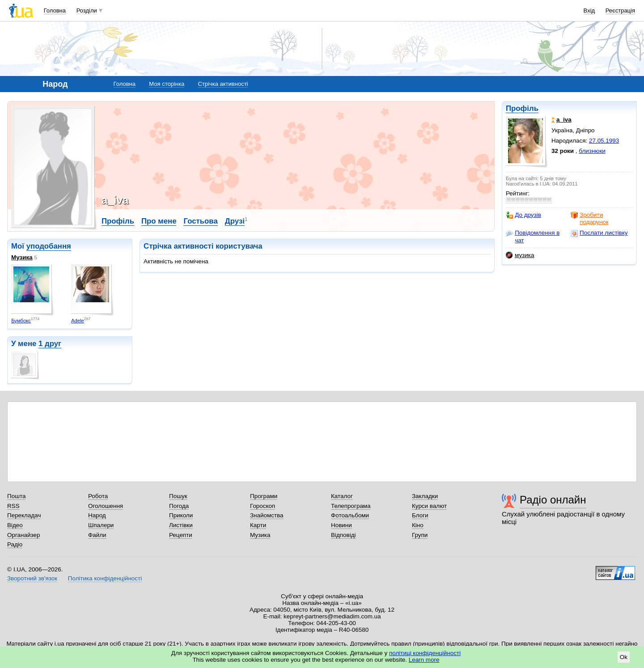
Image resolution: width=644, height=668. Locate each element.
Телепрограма (351, 506)
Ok (624, 657)
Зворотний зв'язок (32, 578)
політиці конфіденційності (425, 653)
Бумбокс (21, 321)
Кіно (418, 525)
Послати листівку (599, 233)
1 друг (50, 344)
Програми (264, 496)
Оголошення (106, 506)
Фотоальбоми (350, 515)
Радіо (15, 544)
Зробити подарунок (590, 218)
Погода (179, 506)
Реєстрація (620, 11)
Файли (97, 535)
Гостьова (200, 221)
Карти (258, 525)
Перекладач (24, 515)
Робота (98, 496)
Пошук (178, 496)
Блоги (420, 515)
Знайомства (267, 515)
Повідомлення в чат (533, 236)
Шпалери (101, 525)
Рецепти (181, 535)
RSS (13, 506)
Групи (420, 535)
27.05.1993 (604, 141)
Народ (97, 515)
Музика (22, 257)
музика (520, 255)
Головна (55, 11)
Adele (78, 321)
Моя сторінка (167, 84)
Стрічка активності (223, 84)
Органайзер (23, 535)
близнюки (592, 151)
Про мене (159, 221)
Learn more (424, 660)
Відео (15, 525)
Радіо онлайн (553, 500)
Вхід (589, 11)
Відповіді (343, 535)
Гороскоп (263, 506)
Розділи (87, 11)
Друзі (235, 221)
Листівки (181, 525)
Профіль (522, 108)
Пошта (16, 496)
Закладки (425, 496)
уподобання (49, 246)
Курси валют (429, 506)
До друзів (523, 215)
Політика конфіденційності (105, 578)
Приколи (181, 515)
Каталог (342, 496)
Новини (341, 525)
